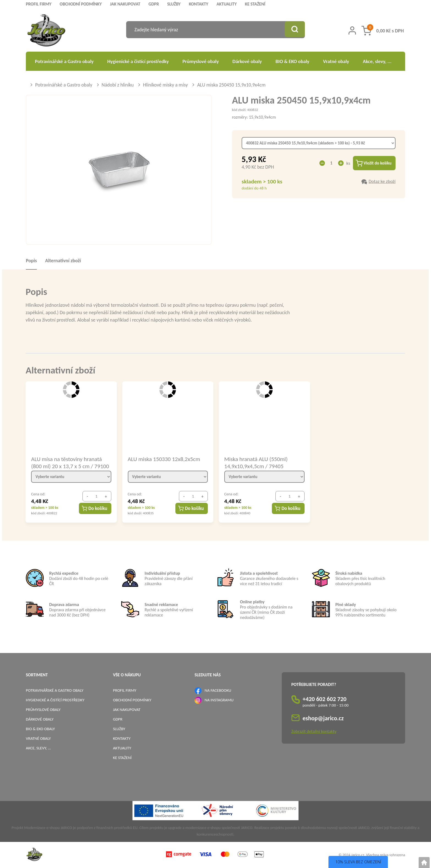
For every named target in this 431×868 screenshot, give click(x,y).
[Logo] (46, 31)
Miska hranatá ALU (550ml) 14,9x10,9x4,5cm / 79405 (256, 462)
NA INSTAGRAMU (219, 700)
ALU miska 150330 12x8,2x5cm (164, 459)
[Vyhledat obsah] (294, 30)
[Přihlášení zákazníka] (352, 30)
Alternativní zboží (63, 261)
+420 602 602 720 (325, 699)
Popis (31, 261)
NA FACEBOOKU (218, 690)
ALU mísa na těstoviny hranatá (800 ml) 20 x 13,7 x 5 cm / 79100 (70, 462)
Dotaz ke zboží (382, 182)
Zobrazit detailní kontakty (314, 731)
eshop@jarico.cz (323, 718)
